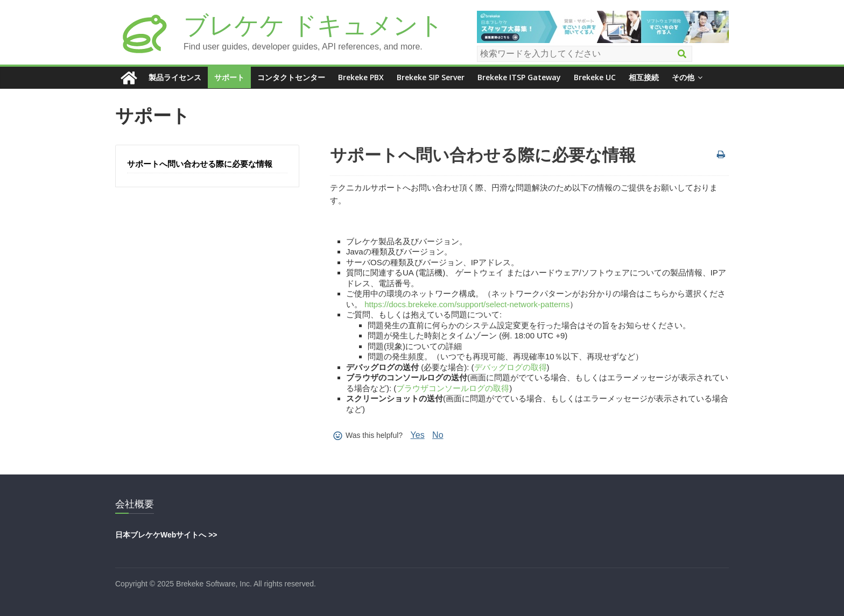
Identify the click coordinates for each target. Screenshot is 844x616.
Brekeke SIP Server (431, 77)
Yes (418, 435)
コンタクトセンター (291, 77)
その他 (683, 77)
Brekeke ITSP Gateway (519, 77)
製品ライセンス (175, 77)
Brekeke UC (595, 77)
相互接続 (644, 77)
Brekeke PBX (361, 77)
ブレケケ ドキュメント (314, 25)
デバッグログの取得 (511, 367)
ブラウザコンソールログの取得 (453, 388)
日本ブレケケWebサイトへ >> (166, 535)
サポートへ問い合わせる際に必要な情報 (200, 164)
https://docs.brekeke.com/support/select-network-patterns (467, 304)
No (438, 435)
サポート (229, 77)
